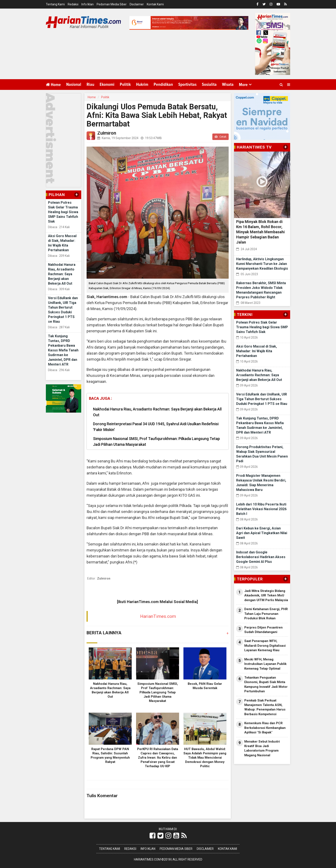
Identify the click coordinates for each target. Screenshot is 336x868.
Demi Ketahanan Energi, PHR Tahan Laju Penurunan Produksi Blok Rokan (266, 614)
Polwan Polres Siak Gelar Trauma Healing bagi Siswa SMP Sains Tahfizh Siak (63, 212)
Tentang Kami (55, 4)
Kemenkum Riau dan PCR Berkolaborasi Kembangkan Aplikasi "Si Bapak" (265, 728)
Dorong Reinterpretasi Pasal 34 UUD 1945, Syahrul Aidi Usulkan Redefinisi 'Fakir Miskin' (156, 427)
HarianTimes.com (158, 616)
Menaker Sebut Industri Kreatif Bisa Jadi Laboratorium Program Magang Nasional (262, 748)
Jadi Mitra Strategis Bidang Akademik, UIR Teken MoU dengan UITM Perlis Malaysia (266, 595)
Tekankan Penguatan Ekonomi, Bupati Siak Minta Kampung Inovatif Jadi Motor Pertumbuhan (266, 684)
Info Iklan (88, 4)
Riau (90, 85)
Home (53, 85)
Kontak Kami (155, 4)
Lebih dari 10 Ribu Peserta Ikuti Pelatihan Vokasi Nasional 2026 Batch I (261, 509)
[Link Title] (152, 836)
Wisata (228, 85)
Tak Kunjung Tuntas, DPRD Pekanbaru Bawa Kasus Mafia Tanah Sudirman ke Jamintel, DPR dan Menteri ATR (63, 350)
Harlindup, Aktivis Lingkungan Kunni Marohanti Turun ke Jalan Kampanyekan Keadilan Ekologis (262, 264)
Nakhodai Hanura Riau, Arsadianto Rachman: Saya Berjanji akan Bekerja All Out (62, 274)
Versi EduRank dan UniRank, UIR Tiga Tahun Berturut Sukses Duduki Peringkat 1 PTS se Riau (262, 399)
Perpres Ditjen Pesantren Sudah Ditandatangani (263, 630)
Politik (125, 85)
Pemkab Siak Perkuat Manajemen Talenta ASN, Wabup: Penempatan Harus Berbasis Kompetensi (265, 707)
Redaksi (73, 4)
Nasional (74, 85)
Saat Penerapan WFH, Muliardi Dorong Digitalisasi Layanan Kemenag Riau (265, 646)
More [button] (243, 85)
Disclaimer (137, 4)
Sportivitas (187, 85)
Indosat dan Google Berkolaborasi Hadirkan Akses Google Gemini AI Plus (261, 557)
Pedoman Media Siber (112, 4)
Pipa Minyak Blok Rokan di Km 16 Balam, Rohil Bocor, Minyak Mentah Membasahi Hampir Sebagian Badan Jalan (260, 232)
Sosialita (209, 85)
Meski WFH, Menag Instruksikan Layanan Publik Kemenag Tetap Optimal (265, 664)
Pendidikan (163, 85)
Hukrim (142, 85)
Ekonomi (107, 85)
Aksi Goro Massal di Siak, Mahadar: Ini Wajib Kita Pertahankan (256, 351)
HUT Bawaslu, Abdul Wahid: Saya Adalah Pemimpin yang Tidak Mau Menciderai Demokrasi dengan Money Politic (205, 758)
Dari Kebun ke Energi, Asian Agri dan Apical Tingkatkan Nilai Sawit (262, 533)
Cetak (220, 137)
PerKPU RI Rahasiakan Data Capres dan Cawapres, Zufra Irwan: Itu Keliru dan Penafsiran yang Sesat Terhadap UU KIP (158, 758)
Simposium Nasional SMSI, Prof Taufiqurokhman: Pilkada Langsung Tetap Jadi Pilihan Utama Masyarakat (156, 441)
